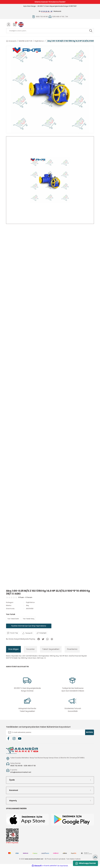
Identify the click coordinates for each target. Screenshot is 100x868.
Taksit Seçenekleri (51, 650)
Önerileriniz (72, 650)
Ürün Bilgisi (13, 650)
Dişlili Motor (31, 602)
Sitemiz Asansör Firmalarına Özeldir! (50, 2)
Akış (28, 605)
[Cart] (15, 25)
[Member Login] (9, 25)
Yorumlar (30, 650)
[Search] (50, 31)
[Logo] (22, 751)
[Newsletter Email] (50, 733)
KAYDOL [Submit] (90, 733)
